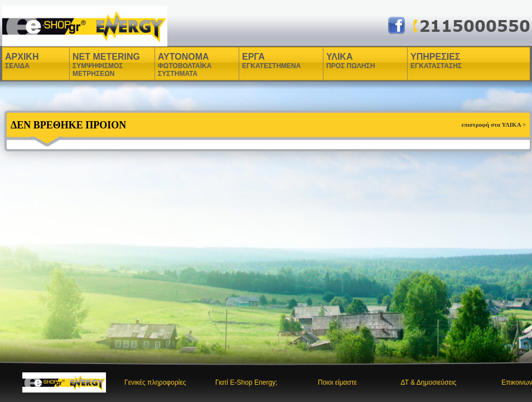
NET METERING (106, 65)
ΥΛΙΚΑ (341, 61)
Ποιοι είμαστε (337, 382)
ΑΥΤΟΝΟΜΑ (185, 65)
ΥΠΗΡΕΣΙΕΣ (436, 61)
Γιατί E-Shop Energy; (246, 382)
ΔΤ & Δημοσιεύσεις (428, 382)
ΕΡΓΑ (255, 61)
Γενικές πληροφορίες (155, 382)
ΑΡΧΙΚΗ (22, 61)
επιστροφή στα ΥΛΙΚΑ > (494, 125)
